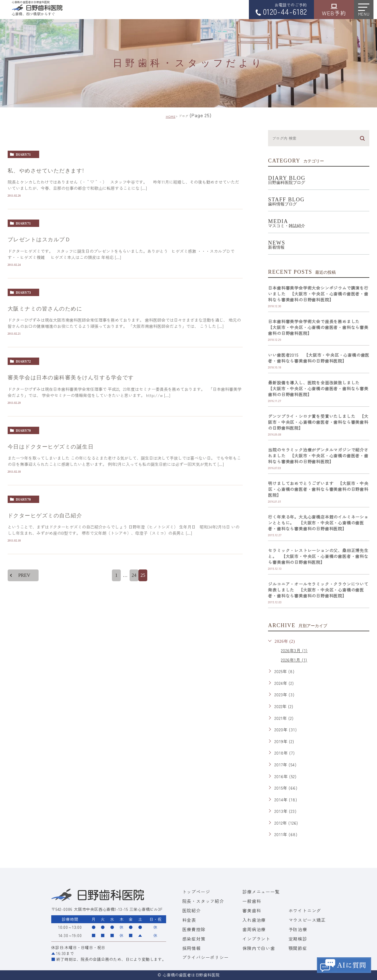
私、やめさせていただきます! (46, 171)
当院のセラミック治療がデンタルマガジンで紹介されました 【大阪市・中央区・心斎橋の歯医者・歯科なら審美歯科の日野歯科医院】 (318, 456)
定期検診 (298, 939)
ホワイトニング (305, 910)
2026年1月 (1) (294, 660)
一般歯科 (252, 901)
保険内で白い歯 (259, 948)
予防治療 (298, 929)
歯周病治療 (254, 929)
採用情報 (192, 948)
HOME (171, 116)
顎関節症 (298, 948)
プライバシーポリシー (206, 957)
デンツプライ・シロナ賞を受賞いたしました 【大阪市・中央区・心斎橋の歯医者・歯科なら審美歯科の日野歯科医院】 (318, 422)
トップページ (196, 892)
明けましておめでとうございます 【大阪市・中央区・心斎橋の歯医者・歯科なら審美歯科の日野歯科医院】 (318, 489)
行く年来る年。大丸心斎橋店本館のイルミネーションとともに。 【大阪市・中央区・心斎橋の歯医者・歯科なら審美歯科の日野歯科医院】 (318, 523)
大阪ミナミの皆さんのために (45, 309)
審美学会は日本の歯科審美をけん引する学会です (71, 378)
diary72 (23, 361)
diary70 (23, 431)
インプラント (256, 939)
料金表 (189, 920)
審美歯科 (252, 910)
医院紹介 (192, 910)
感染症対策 (194, 939)
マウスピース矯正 (307, 920)
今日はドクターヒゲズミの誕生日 (51, 447)
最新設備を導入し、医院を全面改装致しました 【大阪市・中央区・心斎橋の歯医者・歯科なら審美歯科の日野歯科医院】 (318, 388)
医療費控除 (194, 929)
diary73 (23, 293)
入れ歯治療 (254, 920)
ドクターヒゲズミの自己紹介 (45, 516)
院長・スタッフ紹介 (203, 901)
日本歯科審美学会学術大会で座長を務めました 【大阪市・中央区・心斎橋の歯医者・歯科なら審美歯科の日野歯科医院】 (318, 327)
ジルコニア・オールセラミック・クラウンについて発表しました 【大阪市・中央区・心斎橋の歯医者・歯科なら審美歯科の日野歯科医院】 (318, 590)
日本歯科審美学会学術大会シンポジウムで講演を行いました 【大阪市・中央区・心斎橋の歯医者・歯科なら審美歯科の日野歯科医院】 (318, 294)
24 (134, 575)
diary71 (23, 155)
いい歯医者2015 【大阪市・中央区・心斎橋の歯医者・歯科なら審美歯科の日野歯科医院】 (319, 358)
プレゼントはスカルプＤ (39, 240)
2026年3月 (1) (294, 650)
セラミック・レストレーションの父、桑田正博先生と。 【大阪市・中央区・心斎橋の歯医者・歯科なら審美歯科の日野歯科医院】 (318, 556)
